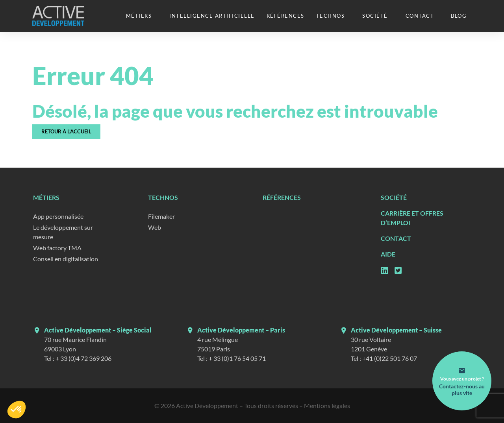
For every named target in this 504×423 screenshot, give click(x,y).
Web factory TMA (57, 248)
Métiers (139, 16)
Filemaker (161, 216)
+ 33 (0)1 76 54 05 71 (237, 358)
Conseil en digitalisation (66, 259)
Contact (420, 16)
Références (285, 16)
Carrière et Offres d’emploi (412, 218)
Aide (388, 254)
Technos (331, 16)
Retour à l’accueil (66, 131)
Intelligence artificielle (212, 16)
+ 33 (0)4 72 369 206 (83, 358)
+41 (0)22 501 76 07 (390, 358)
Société (375, 16)
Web (155, 227)
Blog (459, 16)
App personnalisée (58, 216)
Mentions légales (327, 405)
